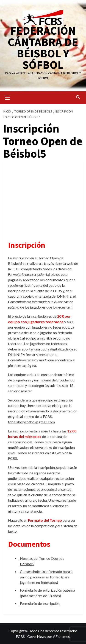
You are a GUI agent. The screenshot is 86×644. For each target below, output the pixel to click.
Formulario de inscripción (40, 603)
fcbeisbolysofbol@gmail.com (31, 422)
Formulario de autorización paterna (47, 590)
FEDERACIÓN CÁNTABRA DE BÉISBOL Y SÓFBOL (43, 48)
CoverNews (37, 636)
